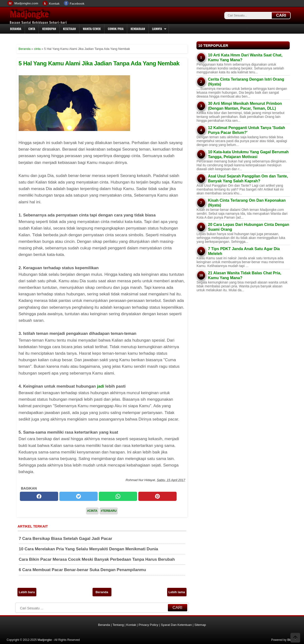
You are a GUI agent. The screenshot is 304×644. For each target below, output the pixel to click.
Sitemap (200, 625)
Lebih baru (27, 592)
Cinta (32, 29)
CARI (281, 15)
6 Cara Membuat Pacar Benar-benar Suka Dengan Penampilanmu (82, 570)
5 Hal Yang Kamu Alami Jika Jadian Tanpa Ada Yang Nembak (99, 63)
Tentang (118, 625)
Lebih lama (177, 592)
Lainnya (157, 29)
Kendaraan (138, 29)
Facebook (77, 4)
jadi (100, 386)
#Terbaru (109, 511)
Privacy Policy (148, 625)
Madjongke (29, 14)
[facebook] (39, 496)
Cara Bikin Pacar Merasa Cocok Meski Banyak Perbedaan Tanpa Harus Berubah (97, 559)
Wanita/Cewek (92, 29)
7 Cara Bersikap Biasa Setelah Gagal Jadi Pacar (66, 539)
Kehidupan (49, 29)
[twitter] (78, 496)
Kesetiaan (69, 29)
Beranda (16, 29)
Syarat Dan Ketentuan (176, 625)
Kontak (54, 4)
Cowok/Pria (116, 29)
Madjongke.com (26, 3)
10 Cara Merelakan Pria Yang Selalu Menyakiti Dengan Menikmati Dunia (89, 549)
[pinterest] (157, 496)
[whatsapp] (118, 496)
